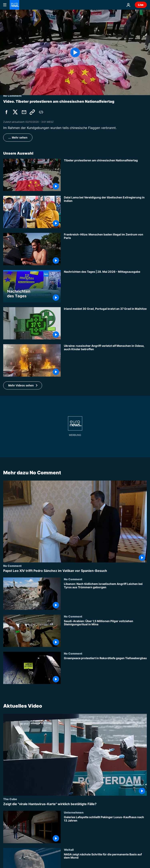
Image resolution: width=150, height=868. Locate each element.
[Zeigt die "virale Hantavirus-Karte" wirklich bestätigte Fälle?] (75, 804)
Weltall (69, 849)
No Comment (12, 566)
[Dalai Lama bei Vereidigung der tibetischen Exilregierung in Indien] (105, 212)
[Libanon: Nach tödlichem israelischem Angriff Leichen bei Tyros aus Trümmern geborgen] (105, 596)
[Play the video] (75, 52)
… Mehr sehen (18, 138)
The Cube (10, 799)
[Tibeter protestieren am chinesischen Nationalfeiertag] (105, 175)
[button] (23, 385)
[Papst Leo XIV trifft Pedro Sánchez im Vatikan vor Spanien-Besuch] (75, 571)
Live (141, 5)
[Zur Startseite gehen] (14, 5)
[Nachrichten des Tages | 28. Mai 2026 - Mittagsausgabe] (105, 286)
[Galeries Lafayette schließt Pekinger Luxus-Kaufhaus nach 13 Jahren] (105, 829)
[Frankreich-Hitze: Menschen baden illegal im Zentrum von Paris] (105, 249)
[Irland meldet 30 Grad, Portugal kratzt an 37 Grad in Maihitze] (105, 323)
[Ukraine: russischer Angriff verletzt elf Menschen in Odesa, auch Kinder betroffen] (105, 360)
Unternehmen (74, 812)
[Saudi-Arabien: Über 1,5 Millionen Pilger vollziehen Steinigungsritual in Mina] (105, 633)
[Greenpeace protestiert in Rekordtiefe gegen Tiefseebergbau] (105, 670)
